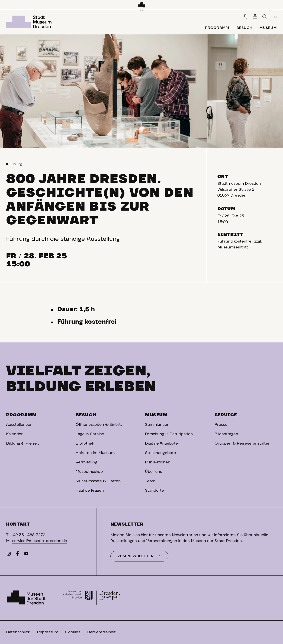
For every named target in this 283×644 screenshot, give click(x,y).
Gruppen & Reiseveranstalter (242, 443)
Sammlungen (157, 425)
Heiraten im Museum (95, 453)
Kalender (14, 434)
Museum (156, 415)
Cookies (73, 632)
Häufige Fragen (90, 491)
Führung (16, 164)
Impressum (47, 632)
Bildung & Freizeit (23, 443)
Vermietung (86, 462)
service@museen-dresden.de (40, 541)
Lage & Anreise (90, 434)
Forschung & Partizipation (169, 434)
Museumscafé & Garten (98, 481)
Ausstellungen (19, 425)
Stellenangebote (161, 453)
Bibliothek (85, 443)
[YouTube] (26, 555)
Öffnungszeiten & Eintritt (99, 425)
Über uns (154, 472)
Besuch (86, 415)
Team (150, 481)
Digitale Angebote (162, 443)
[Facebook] (17, 555)
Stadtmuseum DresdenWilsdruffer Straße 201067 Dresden (239, 190)
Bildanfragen (226, 434)
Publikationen (158, 462)
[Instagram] (9, 555)
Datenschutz (18, 632)
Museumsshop (89, 472)
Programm (21, 415)
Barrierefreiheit (101, 632)
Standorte (155, 491)
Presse (221, 425)
